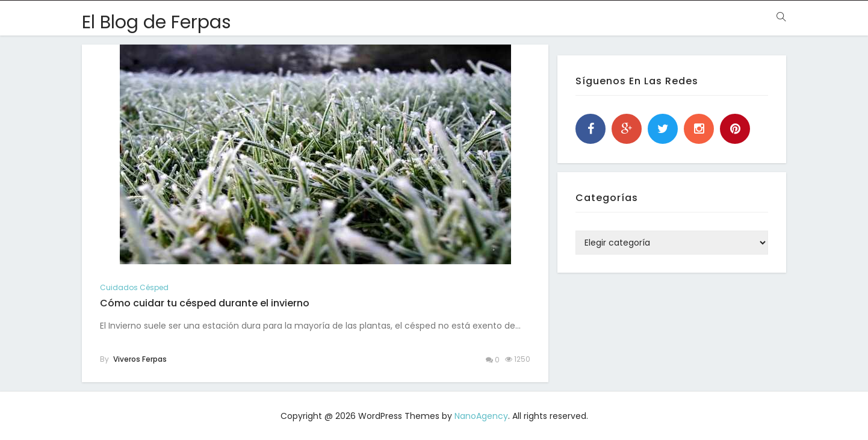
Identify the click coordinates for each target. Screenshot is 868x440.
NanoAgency (481, 416)
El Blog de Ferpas (157, 22)
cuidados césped (134, 287)
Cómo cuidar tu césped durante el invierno (205, 303)
